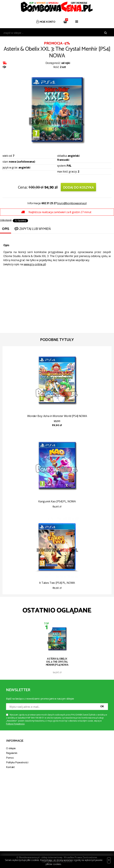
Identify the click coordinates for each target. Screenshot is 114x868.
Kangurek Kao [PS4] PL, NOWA (57, 501)
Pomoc (10, 758)
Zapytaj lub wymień (32, 229)
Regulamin (12, 753)
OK (102, 706)
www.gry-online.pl (35, 264)
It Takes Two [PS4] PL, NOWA (57, 583)
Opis (6, 229)
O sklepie (11, 748)
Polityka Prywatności (17, 763)
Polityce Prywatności (15, 724)
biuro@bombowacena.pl (72, 203)
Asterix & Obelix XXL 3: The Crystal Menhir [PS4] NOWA (57, 662)
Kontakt (10, 767)
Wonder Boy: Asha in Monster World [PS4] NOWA (57, 416)
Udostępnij (6, 220)
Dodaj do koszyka (78, 188)
